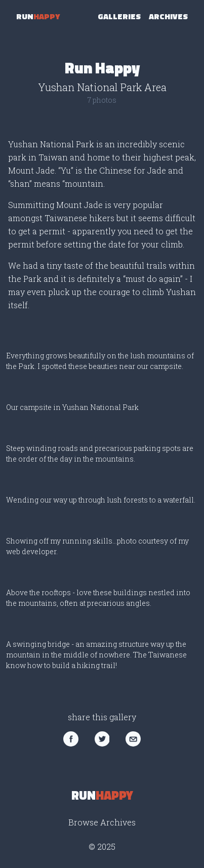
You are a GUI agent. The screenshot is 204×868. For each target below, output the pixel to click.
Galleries (119, 16)
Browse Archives (102, 822)
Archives (168, 16)
